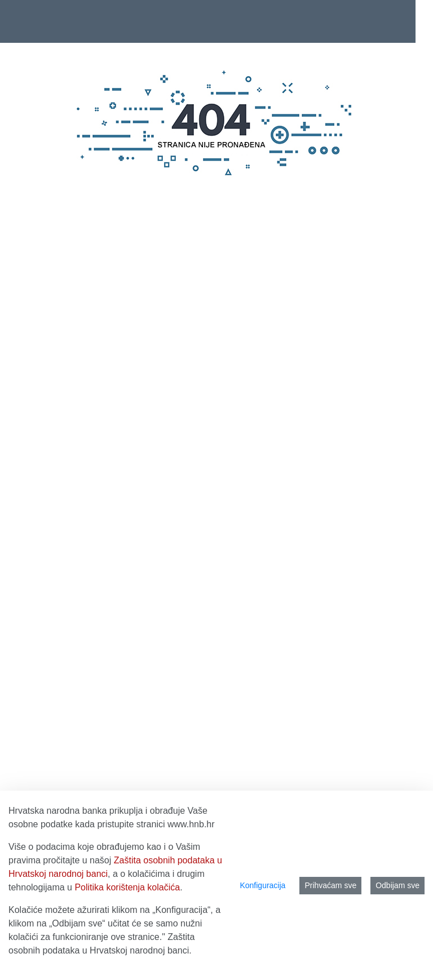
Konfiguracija (262, 885)
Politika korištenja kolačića (127, 887)
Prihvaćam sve (330, 885)
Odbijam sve (397, 885)
